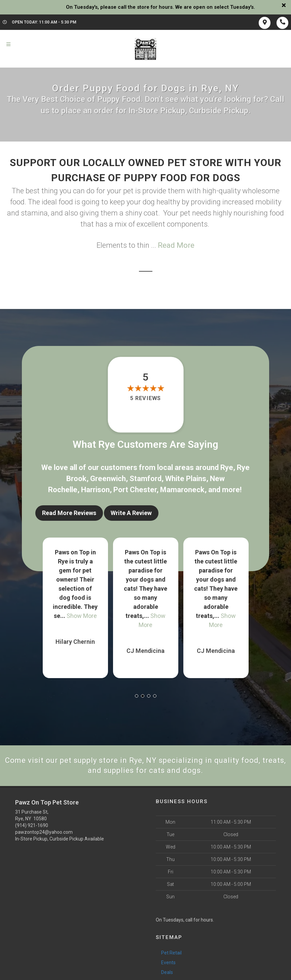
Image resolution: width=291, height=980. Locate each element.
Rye (227, 467)
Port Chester (135, 490)
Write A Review (131, 513)
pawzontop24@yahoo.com (44, 832)
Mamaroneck (182, 490)
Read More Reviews (69, 513)
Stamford (145, 479)
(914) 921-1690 (32, 825)
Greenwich (108, 479)
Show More (82, 616)
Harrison (95, 490)
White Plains (186, 479)
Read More (176, 245)
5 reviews (145, 399)
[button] (137, 696)
